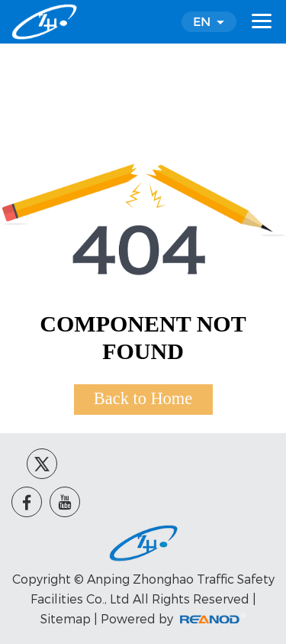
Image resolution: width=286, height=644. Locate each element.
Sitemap (66, 618)
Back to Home (143, 398)
